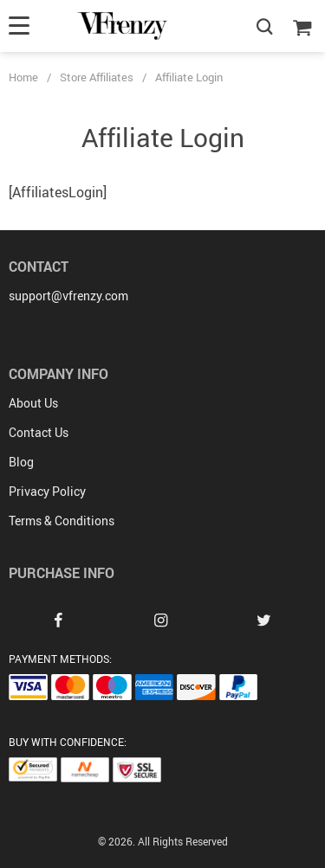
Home (23, 77)
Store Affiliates (97, 77)
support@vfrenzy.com (68, 296)
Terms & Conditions (62, 521)
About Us (33, 403)
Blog (21, 462)
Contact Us (39, 432)
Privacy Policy (47, 491)
